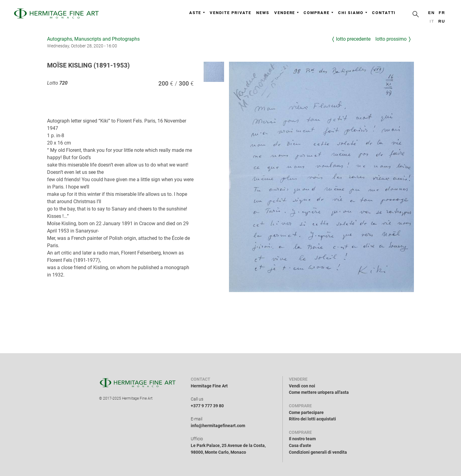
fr (442, 13)
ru (442, 21)
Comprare (318, 13)
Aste (197, 13)
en (431, 13)
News (263, 13)
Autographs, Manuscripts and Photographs (93, 39)
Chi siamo (353, 13)
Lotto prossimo (391, 39)
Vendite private (230, 13)
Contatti (384, 13)
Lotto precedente (353, 39)
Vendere (286, 13)
